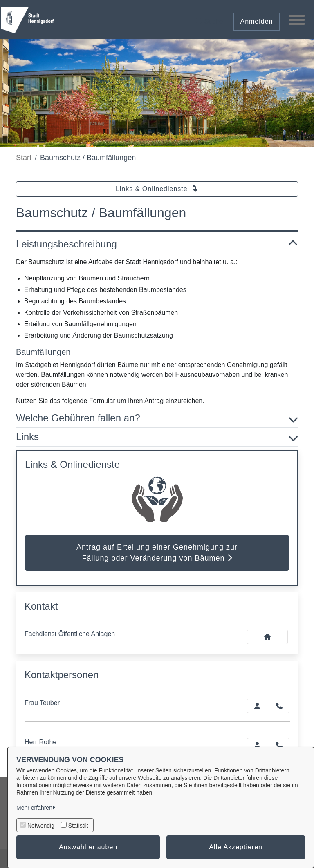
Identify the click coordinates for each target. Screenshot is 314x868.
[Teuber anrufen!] (279, 706)
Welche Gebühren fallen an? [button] (157, 418)
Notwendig (41, 826)
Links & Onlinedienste (157, 189)
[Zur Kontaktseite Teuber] (257, 706)
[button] (209, 19)
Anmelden (256, 21)
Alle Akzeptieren (236, 847)
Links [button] (157, 437)
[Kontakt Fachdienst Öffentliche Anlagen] (267, 637)
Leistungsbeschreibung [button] (157, 244)
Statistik (78, 826)
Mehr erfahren (34, 808)
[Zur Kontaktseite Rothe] (257, 745)
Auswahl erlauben (88, 847)
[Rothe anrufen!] (279, 745)
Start (24, 158)
